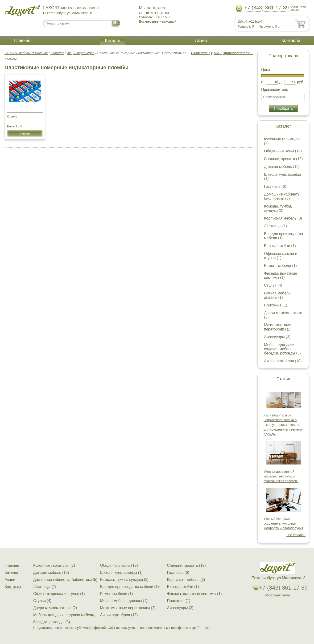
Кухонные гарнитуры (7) (54, 565)
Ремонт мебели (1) (280, 266)
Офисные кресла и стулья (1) (281, 256)
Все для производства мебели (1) (130, 587)
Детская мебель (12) (282, 167)
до (281, 82)
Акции (201, 41)
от (263, 82)
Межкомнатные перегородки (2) (278, 327)
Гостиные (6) (275, 186)
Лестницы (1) (275, 226)
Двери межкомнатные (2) (55, 608)
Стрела (12, 117)
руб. (301, 82)
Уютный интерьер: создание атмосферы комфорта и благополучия (283, 523)
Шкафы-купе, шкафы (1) (121, 573)
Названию (200, 53)
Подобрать (283, 108)
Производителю (238, 53)
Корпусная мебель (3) (283, 218)
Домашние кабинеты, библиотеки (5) (283, 196)
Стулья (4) (273, 285)
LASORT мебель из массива (26, 53)
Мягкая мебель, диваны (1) (278, 295)
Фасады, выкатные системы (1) (281, 275)
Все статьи (296, 535)
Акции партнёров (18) (283, 361)
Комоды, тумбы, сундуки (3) (278, 208)
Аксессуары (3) (277, 337)
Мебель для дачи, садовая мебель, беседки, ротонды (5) (282, 349)
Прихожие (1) (276, 305)
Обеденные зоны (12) (283, 151)
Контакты (291, 41)
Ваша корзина (250, 21)
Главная (22, 41)
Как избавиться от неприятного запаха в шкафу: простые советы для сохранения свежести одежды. (283, 425)
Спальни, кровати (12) (283, 159)
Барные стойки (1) (280, 246)
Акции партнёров (81, 53)
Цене (216, 53)
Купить (25, 133)
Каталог (113, 41)
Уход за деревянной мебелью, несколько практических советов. (281, 476)
